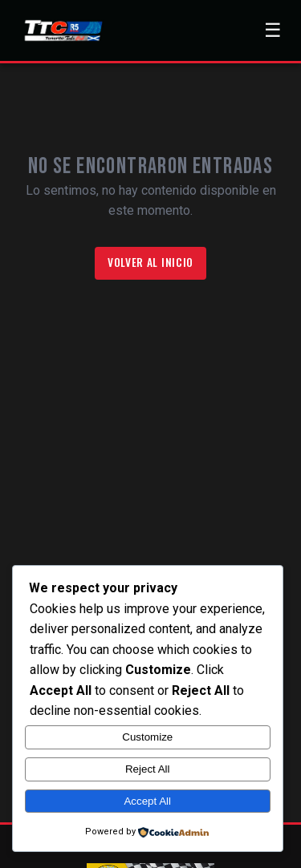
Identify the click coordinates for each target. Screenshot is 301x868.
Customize (147, 737)
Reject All (148, 769)
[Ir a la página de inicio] (62, 30)
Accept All (147, 801)
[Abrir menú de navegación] (273, 30)
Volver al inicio (150, 262)
